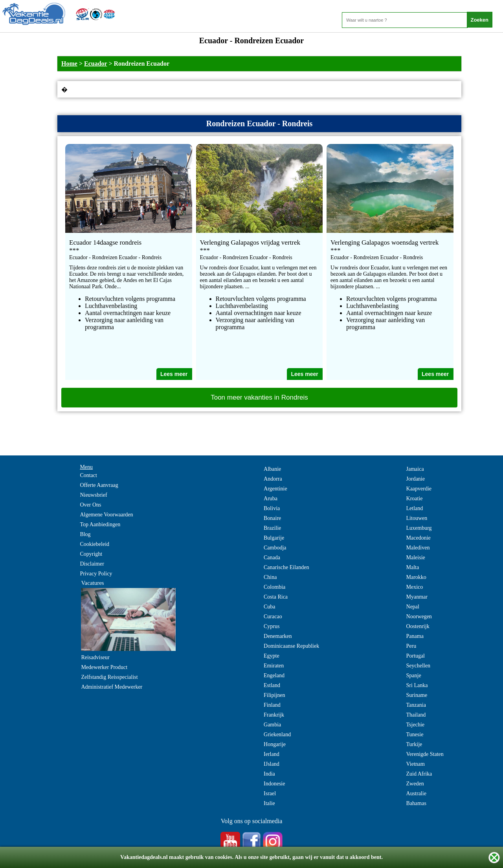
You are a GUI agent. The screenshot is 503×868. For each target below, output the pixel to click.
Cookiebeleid (95, 544)
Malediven (418, 548)
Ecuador (95, 64)
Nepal (413, 607)
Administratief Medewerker (112, 687)
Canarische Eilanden (286, 567)
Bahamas (416, 803)
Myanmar (417, 597)
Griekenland (277, 734)
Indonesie (274, 784)
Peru (411, 646)
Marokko (416, 577)
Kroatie (415, 499)
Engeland (274, 675)
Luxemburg (419, 528)
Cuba (270, 607)
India (269, 774)
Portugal (416, 656)
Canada (272, 557)
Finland (272, 705)
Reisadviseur (95, 657)
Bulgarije (274, 538)
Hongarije (275, 744)
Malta (413, 567)
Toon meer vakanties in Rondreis (259, 397)
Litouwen (417, 518)
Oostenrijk (418, 626)
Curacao (273, 616)
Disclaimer (92, 564)
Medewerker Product (104, 667)
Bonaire (272, 518)
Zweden (415, 784)
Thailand (416, 715)
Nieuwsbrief (93, 495)
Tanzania (416, 705)
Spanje (414, 675)
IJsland (272, 764)
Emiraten (274, 666)
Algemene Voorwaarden (106, 515)
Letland (415, 508)
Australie (416, 793)
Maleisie (416, 557)
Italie (269, 803)
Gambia (272, 725)
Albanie (272, 469)
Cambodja (275, 548)
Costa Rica (276, 597)
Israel (270, 793)
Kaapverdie (419, 489)
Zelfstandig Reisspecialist (109, 677)
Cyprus (272, 626)
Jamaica (415, 469)
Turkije (414, 744)
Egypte (272, 656)
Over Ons (90, 505)
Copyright (91, 554)
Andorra (273, 479)
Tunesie (415, 734)
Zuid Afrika (419, 774)
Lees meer (174, 374)
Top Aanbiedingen (100, 524)
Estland (272, 685)
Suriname (417, 695)
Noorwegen (419, 616)
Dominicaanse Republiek (291, 646)
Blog (85, 534)
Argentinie (275, 489)
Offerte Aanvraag (99, 485)
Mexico (415, 587)
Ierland (272, 754)
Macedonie (419, 538)
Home (69, 64)
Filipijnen (274, 695)
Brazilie (272, 528)
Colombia (274, 587)
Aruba (271, 499)
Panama (415, 636)
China (270, 577)
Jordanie (416, 479)
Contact (88, 475)
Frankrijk (274, 715)
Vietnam (416, 764)
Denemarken (278, 636)
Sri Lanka (417, 685)
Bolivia (272, 508)
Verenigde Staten (425, 754)
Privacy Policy (96, 574)
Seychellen (418, 666)
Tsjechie (415, 725)
